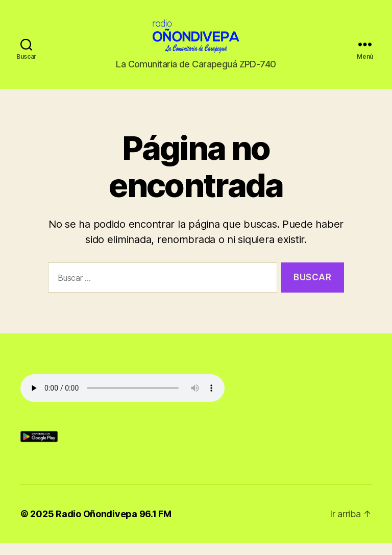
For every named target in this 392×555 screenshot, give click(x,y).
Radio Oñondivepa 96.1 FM (114, 526)
